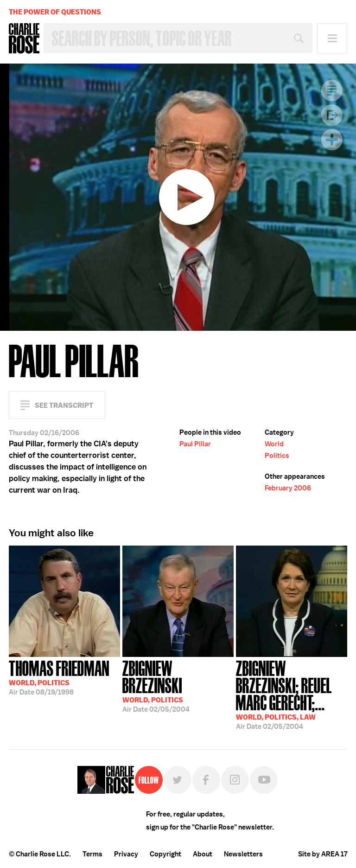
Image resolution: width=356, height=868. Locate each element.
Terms (92, 854)
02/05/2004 (178, 685)
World (274, 444)
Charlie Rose (24, 39)
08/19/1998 (59, 677)
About (203, 854)
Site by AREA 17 (323, 854)
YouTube (264, 780)
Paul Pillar (195, 444)
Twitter (178, 780)
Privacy (126, 854)
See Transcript (64, 405)
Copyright (165, 854)
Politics (277, 456)
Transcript (332, 90)
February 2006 (288, 488)
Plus (332, 140)
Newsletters (243, 854)
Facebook (206, 780)
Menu (332, 38)
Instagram (235, 780)
